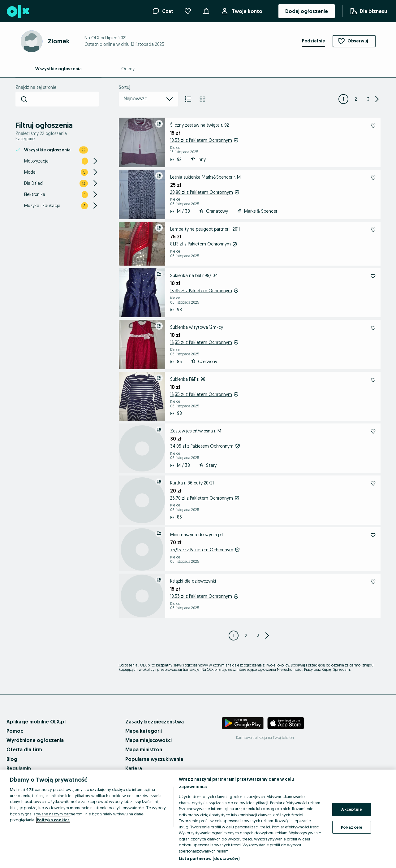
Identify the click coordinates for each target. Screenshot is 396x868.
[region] (198, 819)
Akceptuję (352, 809)
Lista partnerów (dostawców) (209, 858)
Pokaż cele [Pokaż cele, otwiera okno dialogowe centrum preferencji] (352, 827)
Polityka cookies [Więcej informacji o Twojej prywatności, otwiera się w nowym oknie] (53, 820)
